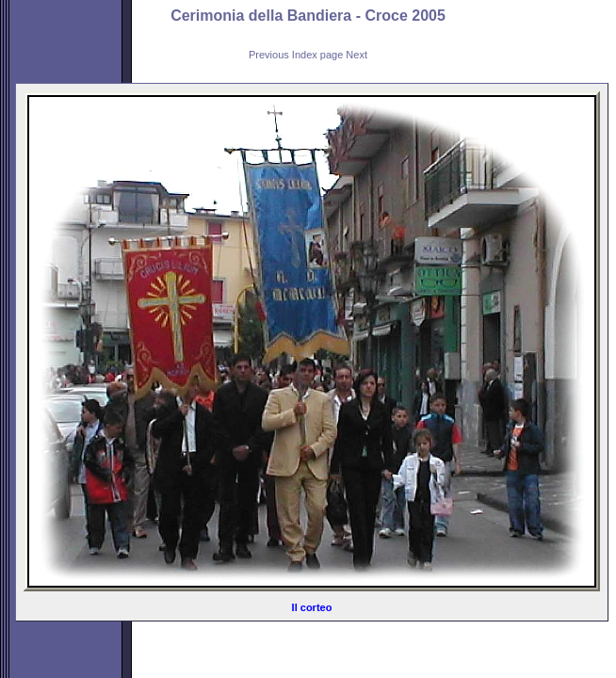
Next (357, 55)
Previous (269, 55)
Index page (317, 55)
